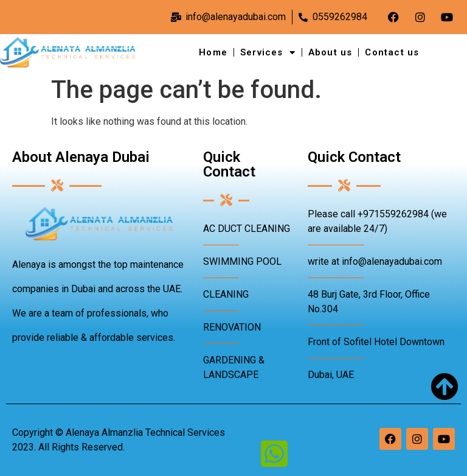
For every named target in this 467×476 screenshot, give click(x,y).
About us (330, 52)
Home (213, 52)
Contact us (392, 52)
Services (268, 53)
